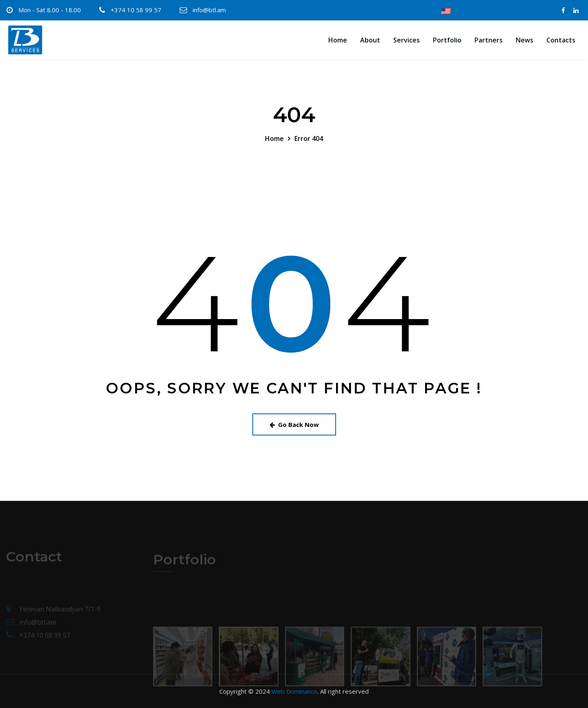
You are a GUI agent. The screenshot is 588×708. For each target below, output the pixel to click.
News (525, 40)
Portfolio (447, 40)
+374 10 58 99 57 (136, 10)
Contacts (561, 40)
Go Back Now (294, 424)
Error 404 (309, 138)
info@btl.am (209, 10)
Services (406, 40)
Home (338, 40)
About (370, 40)
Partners (489, 40)
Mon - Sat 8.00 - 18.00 (50, 10)
